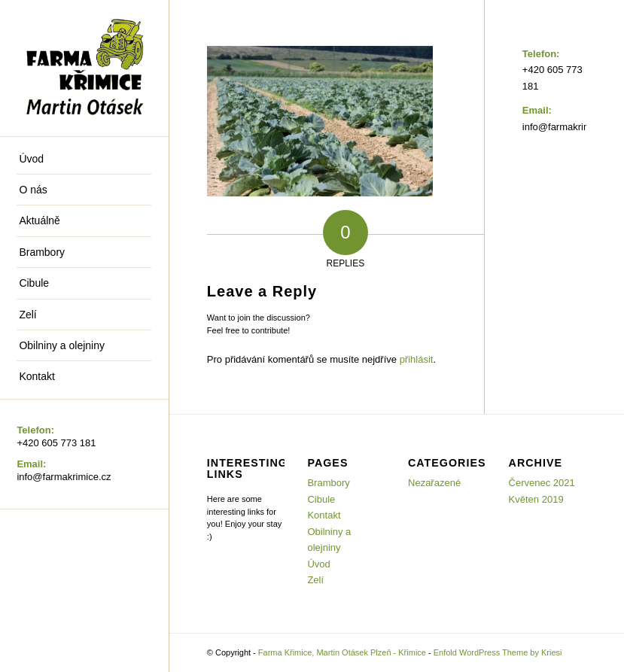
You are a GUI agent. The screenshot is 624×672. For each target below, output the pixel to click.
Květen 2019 (536, 499)
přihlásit (417, 359)
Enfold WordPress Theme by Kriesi (498, 652)
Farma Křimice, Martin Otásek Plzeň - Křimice (342, 652)
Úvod (318, 564)
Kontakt (324, 515)
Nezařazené (434, 483)
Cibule (321, 499)
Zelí (315, 580)
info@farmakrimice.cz (64, 477)
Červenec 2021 (542, 483)
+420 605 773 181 (56, 443)
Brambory (328, 483)
